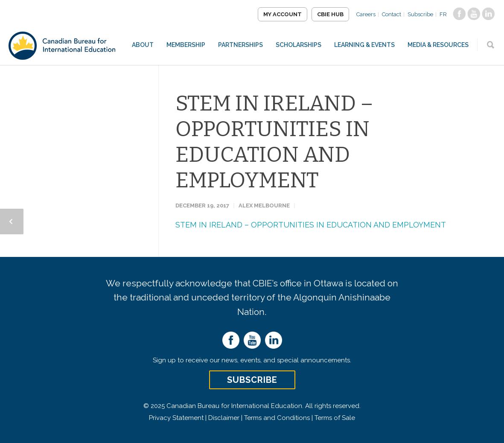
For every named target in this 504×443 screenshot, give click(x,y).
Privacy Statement (176, 418)
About (143, 45)
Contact (392, 14)
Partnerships (240, 45)
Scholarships (299, 45)
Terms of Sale (335, 418)
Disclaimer (224, 418)
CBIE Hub (330, 14)
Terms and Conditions (277, 418)
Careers (366, 14)
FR (443, 14)
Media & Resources (438, 45)
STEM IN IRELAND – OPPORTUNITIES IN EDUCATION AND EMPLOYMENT (274, 142)
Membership (186, 45)
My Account (283, 14)
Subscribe (420, 14)
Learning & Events (364, 45)
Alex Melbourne (264, 205)
